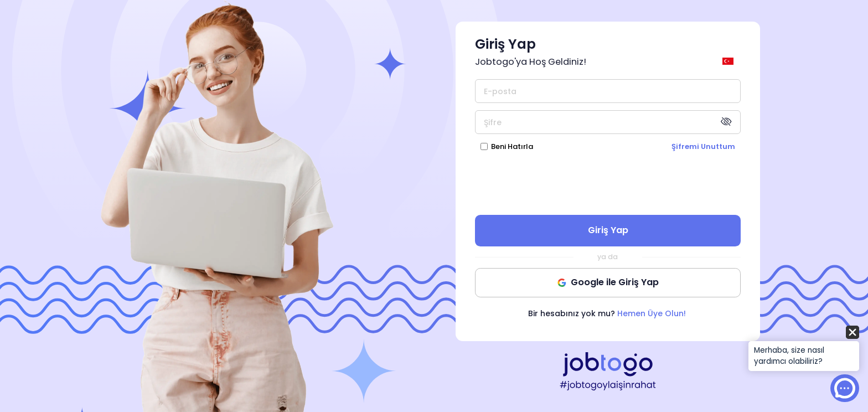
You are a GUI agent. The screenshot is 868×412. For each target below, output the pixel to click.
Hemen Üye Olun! (652, 313)
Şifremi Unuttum (703, 146)
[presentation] (608, 183)
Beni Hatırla (512, 146)
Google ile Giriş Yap (608, 282)
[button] (804, 349)
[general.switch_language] (730, 61)
